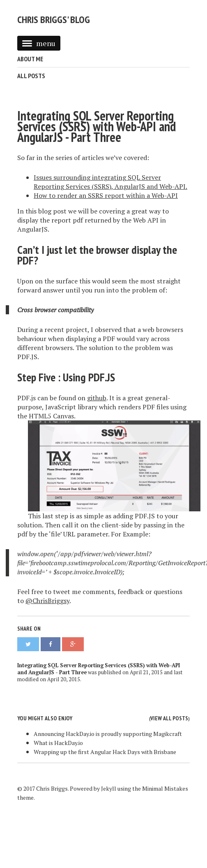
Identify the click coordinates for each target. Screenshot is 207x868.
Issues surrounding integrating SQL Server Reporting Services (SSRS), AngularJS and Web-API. (110, 182)
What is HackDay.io (58, 743)
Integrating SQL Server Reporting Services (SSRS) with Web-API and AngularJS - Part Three (97, 126)
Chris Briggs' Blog (54, 20)
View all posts (169, 718)
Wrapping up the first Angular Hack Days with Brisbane (105, 752)
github (97, 398)
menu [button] (39, 43)
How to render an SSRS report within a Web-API (106, 195)
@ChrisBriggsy (47, 601)
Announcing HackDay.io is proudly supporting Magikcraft (108, 734)
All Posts (31, 76)
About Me (30, 59)
